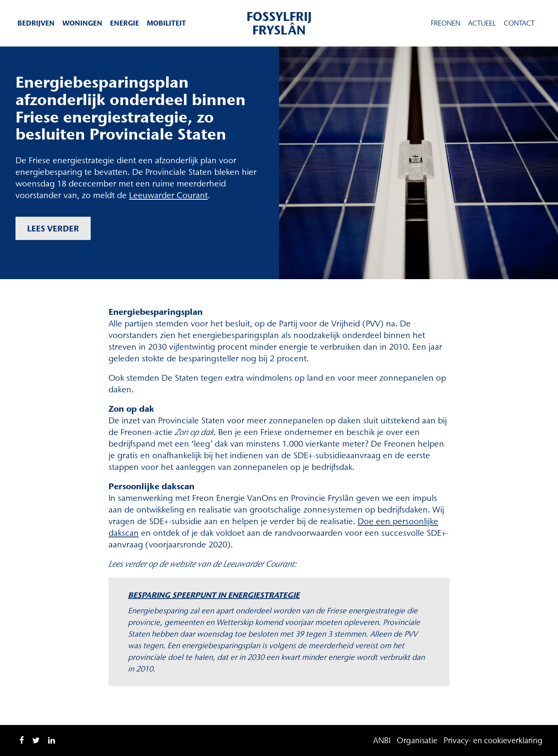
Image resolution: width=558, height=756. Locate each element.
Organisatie (417, 740)
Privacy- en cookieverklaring (493, 740)
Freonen (446, 23)
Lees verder (53, 228)
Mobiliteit (166, 23)
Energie (125, 23)
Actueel (482, 23)
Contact (519, 23)
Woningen (82, 23)
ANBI (382, 740)
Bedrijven (36, 23)
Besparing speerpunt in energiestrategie (214, 595)
